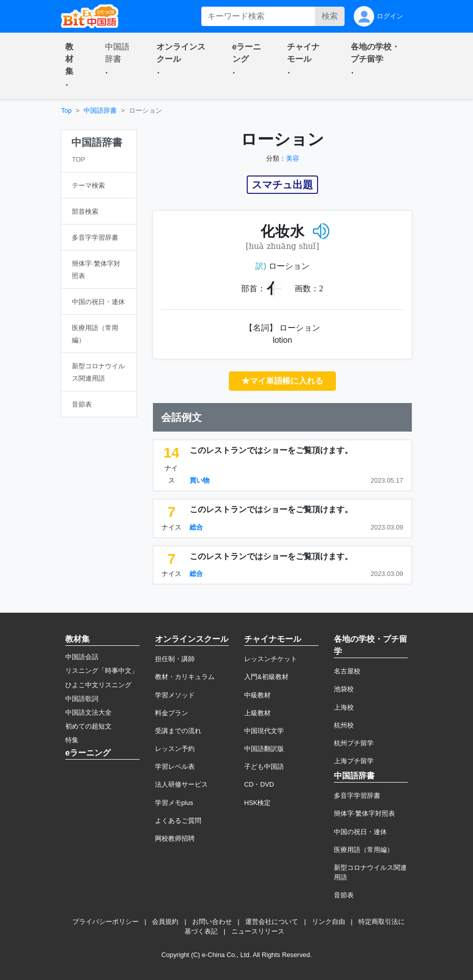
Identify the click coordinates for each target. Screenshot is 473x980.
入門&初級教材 (266, 677)
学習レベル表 (175, 767)
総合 (196, 527)
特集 (72, 740)
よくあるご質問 (178, 821)
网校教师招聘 (175, 838)
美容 (293, 158)
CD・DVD (259, 784)
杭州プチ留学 (354, 743)
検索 (330, 16)
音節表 (344, 895)
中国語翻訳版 (264, 749)
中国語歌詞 (82, 699)
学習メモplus (174, 803)
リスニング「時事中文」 (102, 671)
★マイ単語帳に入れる (282, 381)
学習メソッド (175, 695)
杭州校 (344, 725)
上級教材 (257, 713)
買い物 (200, 480)
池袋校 (344, 689)
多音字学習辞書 (357, 796)
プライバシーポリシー (106, 922)
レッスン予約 (175, 749)
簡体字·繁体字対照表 (365, 813)
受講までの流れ (178, 731)
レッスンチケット (271, 659)
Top (67, 110)
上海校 (344, 707)
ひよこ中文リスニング (98, 685)
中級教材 (257, 695)
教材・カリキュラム (185, 677)
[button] (73, 66)
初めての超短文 (88, 726)
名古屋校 (347, 671)
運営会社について (272, 922)
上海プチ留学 (354, 761)
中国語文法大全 (88, 712)
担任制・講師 (175, 659)
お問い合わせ (212, 922)
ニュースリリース (258, 931)
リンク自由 (329, 922)
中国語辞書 (100, 110)
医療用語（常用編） (364, 850)
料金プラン (172, 713)
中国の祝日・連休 (360, 832)
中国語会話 (82, 657)
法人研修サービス (181, 784)
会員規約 (165, 922)
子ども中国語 (264, 767)
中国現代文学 (264, 731)
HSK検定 (257, 803)
